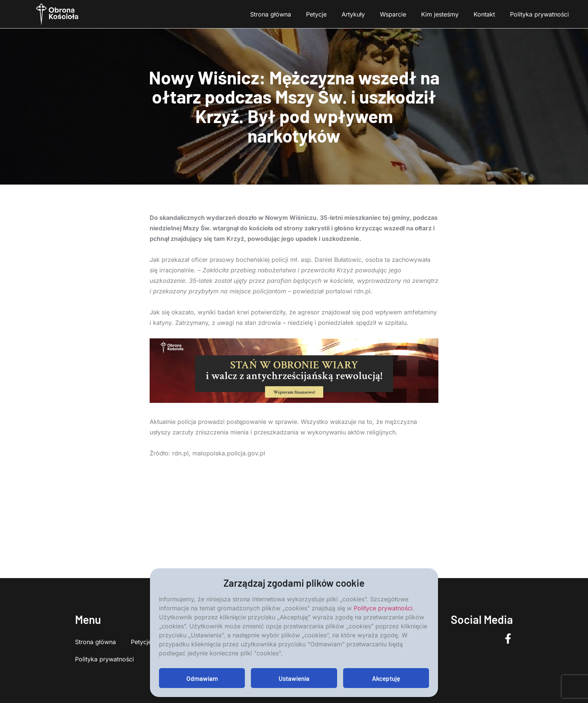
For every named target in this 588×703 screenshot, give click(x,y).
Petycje (316, 14)
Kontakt (484, 14)
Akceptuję (386, 678)
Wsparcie (393, 14)
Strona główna (271, 14)
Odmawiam (202, 678)
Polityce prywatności (383, 608)
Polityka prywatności (539, 14)
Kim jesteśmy (440, 14)
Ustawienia (294, 678)
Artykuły (353, 14)
